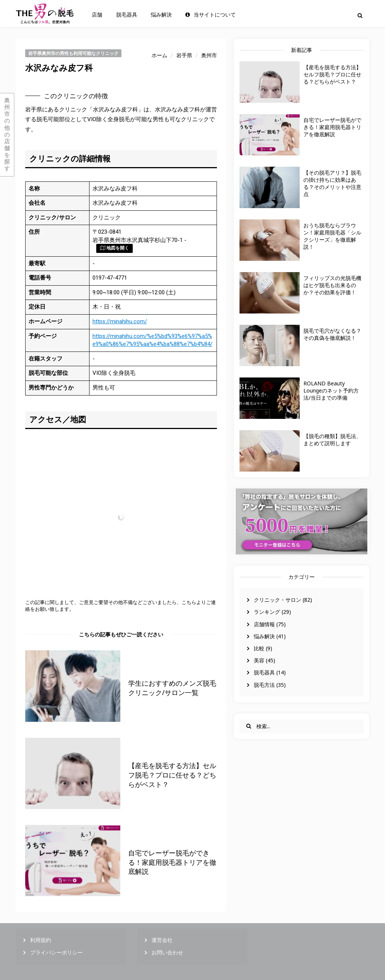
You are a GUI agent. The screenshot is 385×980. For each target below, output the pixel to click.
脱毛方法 (264, 685)
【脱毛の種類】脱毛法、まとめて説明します (332, 440)
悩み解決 (161, 15)
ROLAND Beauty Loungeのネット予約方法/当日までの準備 (331, 390)
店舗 (97, 15)
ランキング (267, 612)
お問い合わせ (167, 952)
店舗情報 (264, 624)
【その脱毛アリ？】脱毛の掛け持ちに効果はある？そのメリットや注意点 (332, 183)
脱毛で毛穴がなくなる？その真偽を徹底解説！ (332, 334)
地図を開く (114, 248)
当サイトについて (211, 15)
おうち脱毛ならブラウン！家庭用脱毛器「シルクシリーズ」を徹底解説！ (332, 236)
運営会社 (162, 940)
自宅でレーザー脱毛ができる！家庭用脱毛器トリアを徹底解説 (332, 127)
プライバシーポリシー (56, 952)
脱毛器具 (127, 15)
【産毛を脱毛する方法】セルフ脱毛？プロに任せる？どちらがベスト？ (332, 74)
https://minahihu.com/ (120, 321)
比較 (259, 648)
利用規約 (41, 940)
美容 (259, 660)
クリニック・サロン (277, 600)
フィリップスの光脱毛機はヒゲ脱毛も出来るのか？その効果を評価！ (332, 285)
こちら (189, 602)
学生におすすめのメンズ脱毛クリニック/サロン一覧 (172, 688)
